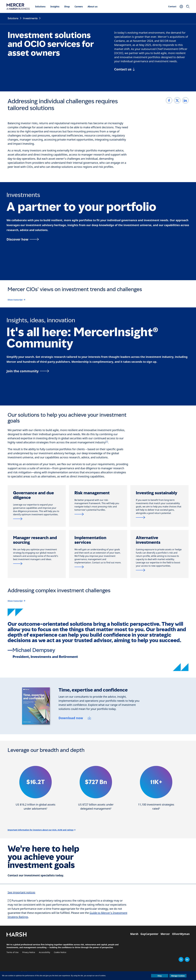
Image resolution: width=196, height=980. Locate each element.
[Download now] (75, 718)
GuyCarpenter (149, 934)
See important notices (21, 892)
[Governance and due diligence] (37, 519)
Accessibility (45, 952)
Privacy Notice (29, 952)
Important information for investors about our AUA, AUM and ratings (41, 830)
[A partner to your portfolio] (98, 239)
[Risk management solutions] (98, 514)
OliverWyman (181, 934)
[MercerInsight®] (37, 564)
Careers (79, 7)
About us (93, 7)
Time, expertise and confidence (93, 690)
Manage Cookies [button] (178, 976)
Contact (172, 6)
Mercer (165, 934)
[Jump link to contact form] (98, 567)
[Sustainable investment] (159, 517)
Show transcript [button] (15, 300)
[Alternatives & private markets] (159, 570)
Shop (67, 7)
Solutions (40, 7)
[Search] (188, 7)
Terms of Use (13, 952)
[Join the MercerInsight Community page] (98, 371)
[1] (107, 442)
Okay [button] (160, 976)
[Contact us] (125, 69)
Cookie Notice (60, 952)
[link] (169, 100)
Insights (55, 7)
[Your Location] (181, 7)
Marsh (134, 934)
